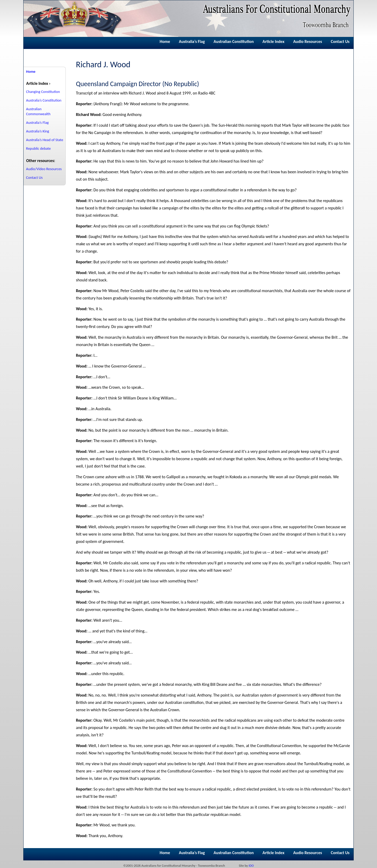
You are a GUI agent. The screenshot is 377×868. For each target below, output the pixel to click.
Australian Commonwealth (38, 111)
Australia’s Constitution (44, 100)
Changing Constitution (43, 92)
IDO (251, 866)
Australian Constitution (234, 41)
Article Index (274, 41)
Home (165, 41)
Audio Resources (308, 41)
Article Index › (38, 83)
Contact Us (340, 41)
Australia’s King (38, 131)
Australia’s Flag (192, 41)
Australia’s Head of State (45, 140)
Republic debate (38, 148)
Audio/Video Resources (44, 169)
